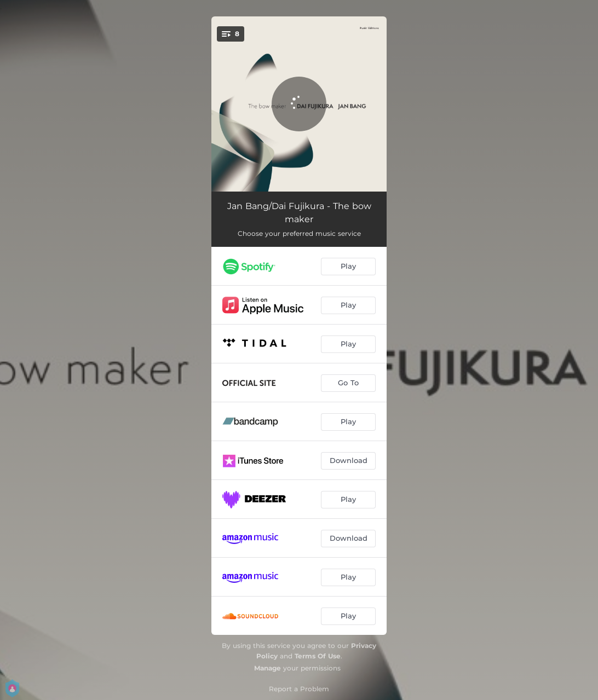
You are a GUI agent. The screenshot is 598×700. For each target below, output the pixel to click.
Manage (268, 668)
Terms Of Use (318, 656)
